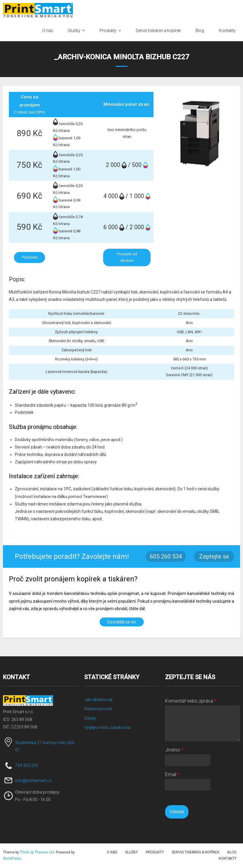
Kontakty (228, 859)
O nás (112, 852)
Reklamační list (98, 709)
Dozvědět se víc (122, 622)
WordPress (12, 859)
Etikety (90, 718)
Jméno (174, 750)
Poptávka (30, 257)
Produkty (155, 852)
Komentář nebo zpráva (191, 701)
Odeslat (177, 812)
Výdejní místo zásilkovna (107, 727)
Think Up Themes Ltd (37, 852)
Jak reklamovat (98, 700)
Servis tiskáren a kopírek (196, 852)
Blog (232, 852)
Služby (131, 852)
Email (172, 774)
